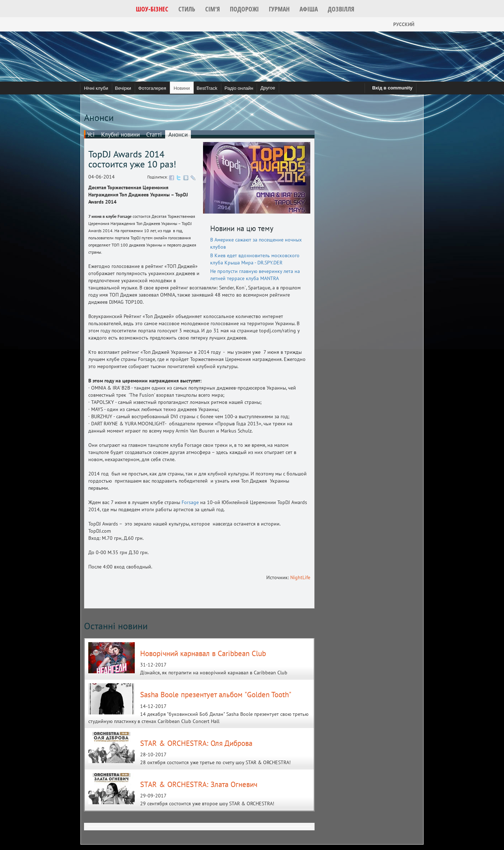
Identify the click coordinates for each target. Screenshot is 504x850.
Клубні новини (120, 135)
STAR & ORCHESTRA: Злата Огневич (199, 784)
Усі (91, 135)
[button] (152, 9)
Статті (154, 135)
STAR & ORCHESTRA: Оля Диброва (196, 743)
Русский (398, 24)
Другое (268, 88)
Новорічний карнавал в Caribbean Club (203, 653)
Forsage (190, 502)
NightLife (300, 577)
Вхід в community (392, 88)
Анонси (178, 135)
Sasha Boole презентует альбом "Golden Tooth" (216, 695)
